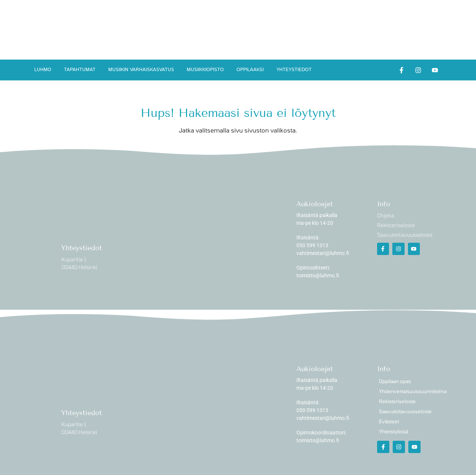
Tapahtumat (80, 70)
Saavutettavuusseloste (405, 411)
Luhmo (43, 70)
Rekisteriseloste (397, 401)
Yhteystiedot (294, 70)
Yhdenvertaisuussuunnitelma (413, 391)
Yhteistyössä (393, 431)
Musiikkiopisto (205, 70)
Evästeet (389, 421)
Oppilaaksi (250, 70)
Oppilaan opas (395, 381)
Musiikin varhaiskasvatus (141, 70)
